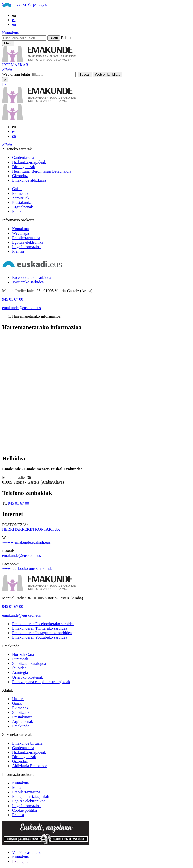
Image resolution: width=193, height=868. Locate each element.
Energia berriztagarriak (31, 797)
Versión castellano (27, 853)
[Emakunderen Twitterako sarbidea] (40, 628)
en (14, 24)
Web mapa (21, 233)
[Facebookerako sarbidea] (32, 278)
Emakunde (21, 212)
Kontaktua (10, 33)
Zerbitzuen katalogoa (29, 664)
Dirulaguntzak (24, 167)
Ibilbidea (19, 668)
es (14, 20)
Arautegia (20, 673)
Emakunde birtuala (27, 743)
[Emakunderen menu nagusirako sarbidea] (8, 43)
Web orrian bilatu (16, 74)
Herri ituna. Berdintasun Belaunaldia (42, 171)
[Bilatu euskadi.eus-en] (24, 38)
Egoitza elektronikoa (29, 801)
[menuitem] (102, 158)
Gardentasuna (23, 158)
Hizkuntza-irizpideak (29, 162)
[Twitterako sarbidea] (28, 282)
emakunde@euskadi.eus (21, 308)
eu (14, 15)
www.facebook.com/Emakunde (27, 569)
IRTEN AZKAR (15, 65)
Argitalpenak (22, 207)
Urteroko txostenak (28, 677)
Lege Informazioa (26, 247)
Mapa (17, 787)
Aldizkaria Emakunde (30, 766)
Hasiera (18, 699)
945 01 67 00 (13, 299)
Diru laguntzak (24, 757)
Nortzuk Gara (23, 654)
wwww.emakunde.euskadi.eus (26, 542)
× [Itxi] (5, 80)
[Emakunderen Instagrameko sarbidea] (42, 633)
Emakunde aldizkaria (29, 180)
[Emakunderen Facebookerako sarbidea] (43, 624)
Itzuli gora (20, 862)
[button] (7, 69)
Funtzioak (20, 659)
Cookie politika (25, 810)
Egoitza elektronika (28, 242)
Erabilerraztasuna (26, 238)
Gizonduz (20, 176)
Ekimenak (20, 193)
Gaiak (17, 189)
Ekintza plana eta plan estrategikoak (41, 682)
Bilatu (66, 38)
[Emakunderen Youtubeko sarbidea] (40, 637)
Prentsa (18, 251)
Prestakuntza (22, 202)
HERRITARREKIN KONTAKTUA (31, 529)
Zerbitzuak (21, 198)
